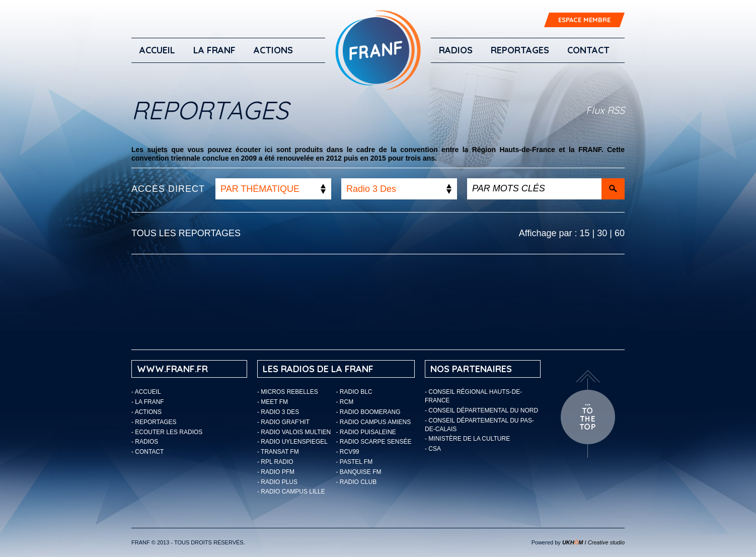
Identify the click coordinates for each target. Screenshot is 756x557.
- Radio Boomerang (368, 412)
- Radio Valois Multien (294, 432)
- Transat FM (278, 452)
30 (602, 233)
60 (620, 233)
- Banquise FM (359, 472)
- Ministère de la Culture (467, 439)
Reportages (520, 50)
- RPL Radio (275, 462)
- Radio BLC (354, 392)
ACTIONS (273, 50)
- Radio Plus (277, 482)
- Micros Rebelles (288, 392)
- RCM (345, 402)
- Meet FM (273, 402)
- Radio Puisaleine (366, 432)
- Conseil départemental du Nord (481, 410)
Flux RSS (605, 110)
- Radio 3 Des (278, 412)
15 (585, 233)
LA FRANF (214, 50)
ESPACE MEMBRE (584, 20)
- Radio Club (357, 482)
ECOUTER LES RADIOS (169, 432)
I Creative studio (593, 542)
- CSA (433, 449)
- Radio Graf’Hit (283, 422)
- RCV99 (348, 452)
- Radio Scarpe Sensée (374, 442)
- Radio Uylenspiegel (292, 442)
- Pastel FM (355, 462)
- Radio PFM (276, 472)
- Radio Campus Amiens (374, 422)
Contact (588, 50)
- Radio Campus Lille (291, 492)
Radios (456, 50)
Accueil (157, 50)
